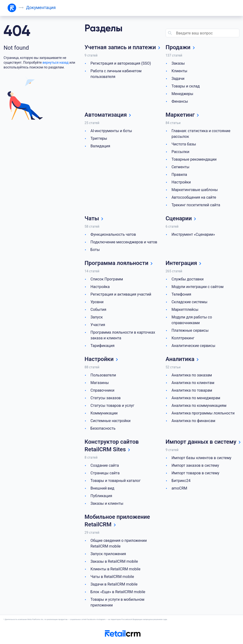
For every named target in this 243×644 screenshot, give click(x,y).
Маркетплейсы (185, 310)
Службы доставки (188, 279)
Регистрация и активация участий (121, 294)
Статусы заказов (105, 398)
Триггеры (99, 138)
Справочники (102, 390)
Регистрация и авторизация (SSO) (121, 63)
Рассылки (180, 152)
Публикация (101, 496)
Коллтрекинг (183, 338)
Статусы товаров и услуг (112, 406)
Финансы (180, 101)
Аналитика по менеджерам (196, 398)
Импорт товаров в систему (195, 473)
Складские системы (189, 302)
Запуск (97, 317)
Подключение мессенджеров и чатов (124, 242)
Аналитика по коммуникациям (199, 406)
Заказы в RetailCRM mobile (114, 561)
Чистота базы (184, 144)
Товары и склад (186, 86)
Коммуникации (104, 413)
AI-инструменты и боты (111, 131)
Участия (98, 325)
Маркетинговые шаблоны (195, 190)
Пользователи (103, 375)
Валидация (100, 146)
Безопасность (103, 428)
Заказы (178, 63)
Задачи (178, 79)
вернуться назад (56, 62)
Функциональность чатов (113, 234)
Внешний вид (102, 488)
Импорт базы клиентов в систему (201, 458)
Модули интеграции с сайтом (198, 287)
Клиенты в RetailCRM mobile (115, 569)
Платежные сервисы (190, 330)
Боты (95, 250)
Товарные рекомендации (194, 159)
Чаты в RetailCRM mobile (112, 577)
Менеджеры (182, 94)
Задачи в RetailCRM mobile (114, 584)
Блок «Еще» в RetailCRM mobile (118, 592)
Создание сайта (105, 465)
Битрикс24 (181, 481)
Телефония (181, 294)
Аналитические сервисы (194, 346)
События (98, 310)
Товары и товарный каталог (115, 481)
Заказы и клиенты (107, 503)
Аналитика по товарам (192, 390)
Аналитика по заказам (192, 375)
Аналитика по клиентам (193, 383)
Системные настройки (110, 421)
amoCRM (179, 488)
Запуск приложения (108, 554)
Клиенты (180, 71)
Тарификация (102, 346)
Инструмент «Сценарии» (193, 234)
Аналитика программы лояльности (203, 413)
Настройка (100, 287)
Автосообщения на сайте (194, 197)
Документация (41, 7)
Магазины (100, 383)
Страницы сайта (105, 473)
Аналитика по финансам (193, 421)
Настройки (181, 182)
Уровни (97, 302)
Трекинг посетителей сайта (196, 205)
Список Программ (107, 279)
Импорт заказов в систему (195, 465)
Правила (179, 175)
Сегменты (180, 167)
